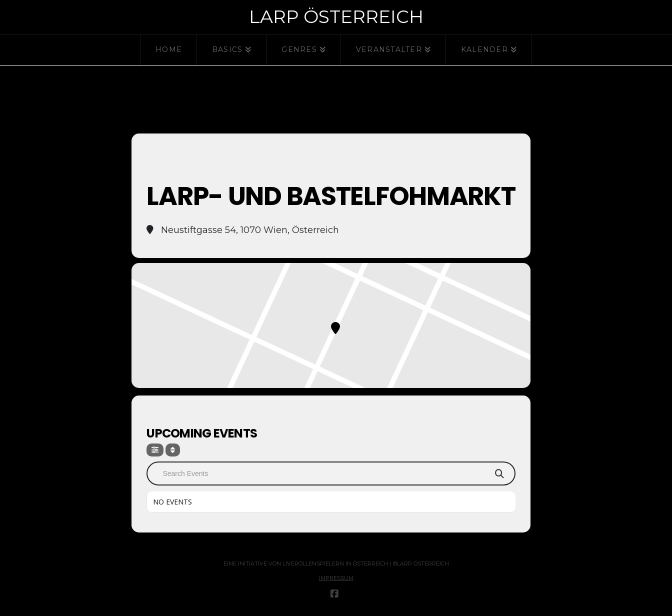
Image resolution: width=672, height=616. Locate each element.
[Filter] (155, 450)
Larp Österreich (336, 16)
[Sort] (173, 450)
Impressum (336, 578)
